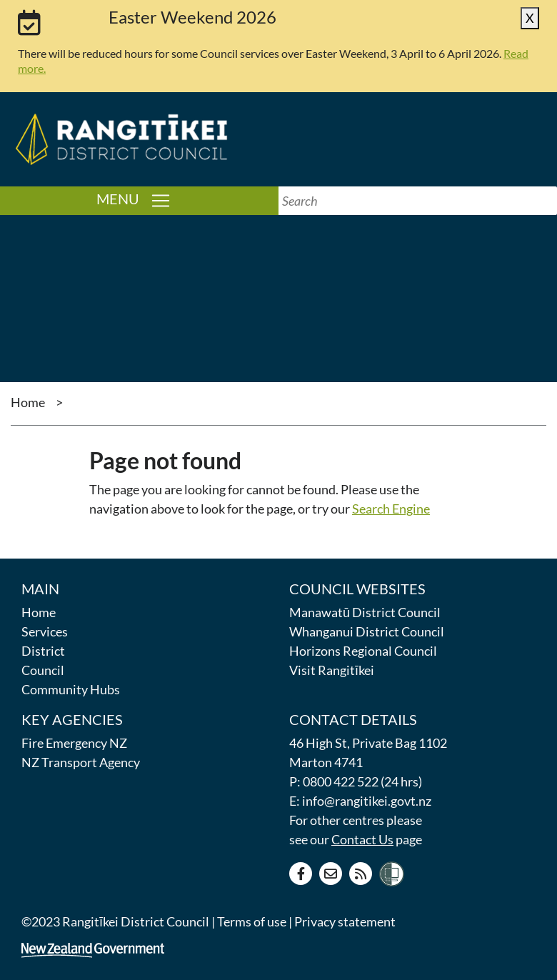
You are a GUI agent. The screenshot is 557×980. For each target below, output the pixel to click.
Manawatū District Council (365, 612)
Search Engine (391, 509)
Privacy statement (345, 921)
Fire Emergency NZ (74, 743)
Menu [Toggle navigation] (187, 200)
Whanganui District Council (367, 631)
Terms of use (252, 921)
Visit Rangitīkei (332, 670)
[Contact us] (331, 874)
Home (28, 402)
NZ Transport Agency (81, 762)
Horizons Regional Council (363, 651)
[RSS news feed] (361, 874)
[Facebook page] (301, 874)
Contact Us (362, 839)
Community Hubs (71, 689)
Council (43, 670)
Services (45, 631)
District (43, 651)
